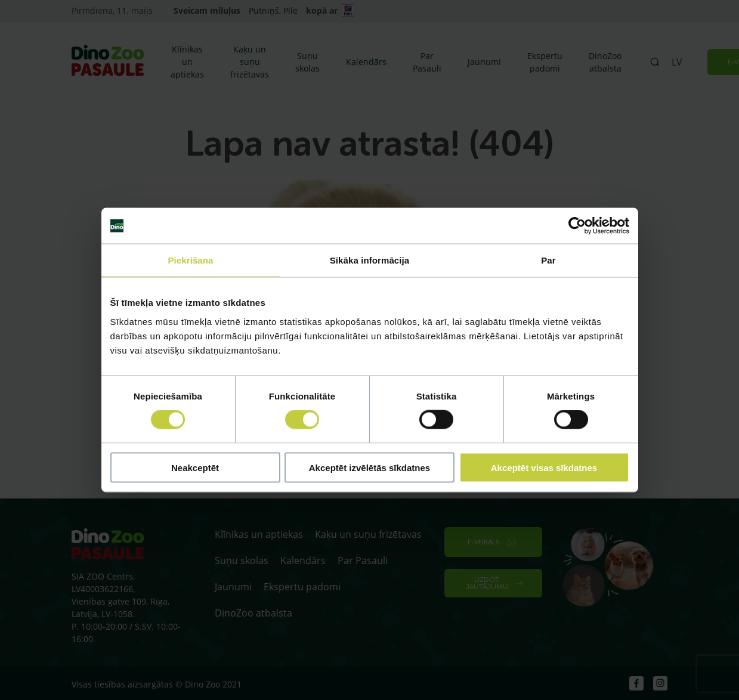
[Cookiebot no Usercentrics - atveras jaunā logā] (577, 226)
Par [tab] (548, 260)
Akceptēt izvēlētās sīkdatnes (369, 467)
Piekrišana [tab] (190, 260)
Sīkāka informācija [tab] (370, 260)
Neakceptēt (195, 467)
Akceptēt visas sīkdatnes (544, 467)
